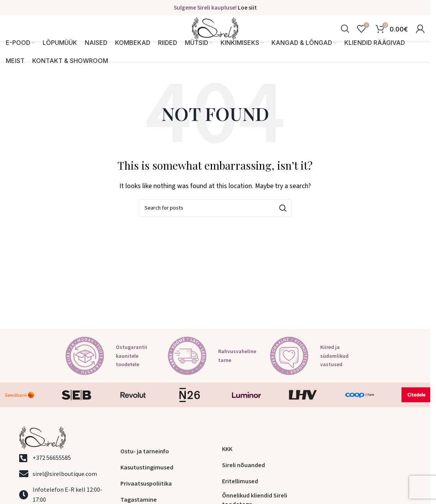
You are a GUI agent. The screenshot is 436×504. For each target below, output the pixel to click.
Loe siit (247, 8)
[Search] (345, 36)
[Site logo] (215, 36)
